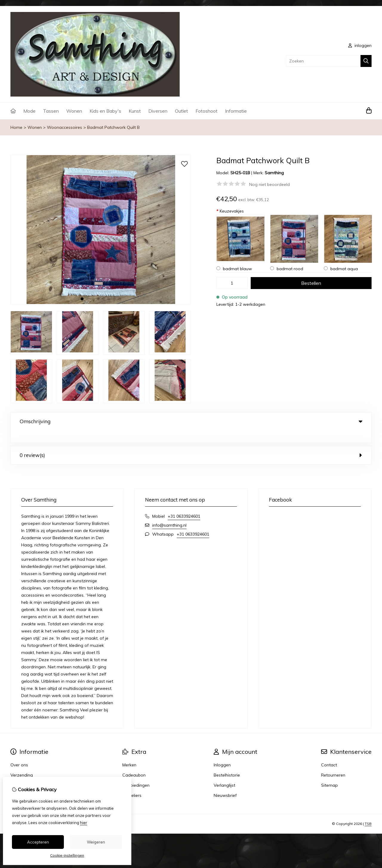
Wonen (74, 111)
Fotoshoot (207, 111)
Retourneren (333, 763)
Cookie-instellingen (67, 855)
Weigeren (96, 842)
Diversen (158, 111)
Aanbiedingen (136, 773)
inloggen (360, 45)
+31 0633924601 (184, 504)
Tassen (51, 111)
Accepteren (38, 842)
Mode (29, 111)
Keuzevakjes (230, 211)
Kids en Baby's (105, 111)
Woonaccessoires (64, 127)
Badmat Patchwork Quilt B (113, 127)
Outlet (181, 111)
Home (16, 127)
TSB (368, 811)
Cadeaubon (134, 763)
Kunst (135, 111)
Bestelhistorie (227, 763)
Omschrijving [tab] (191, 421)
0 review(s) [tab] (191, 443)
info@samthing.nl (169, 513)
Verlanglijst (224, 773)
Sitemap (329, 773)
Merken (129, 753)
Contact (329, 753)
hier (84, 823)
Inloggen (222, 753)
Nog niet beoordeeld (269, 184)
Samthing (274, 173)
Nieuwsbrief (225, 783)
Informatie (236, 111)
